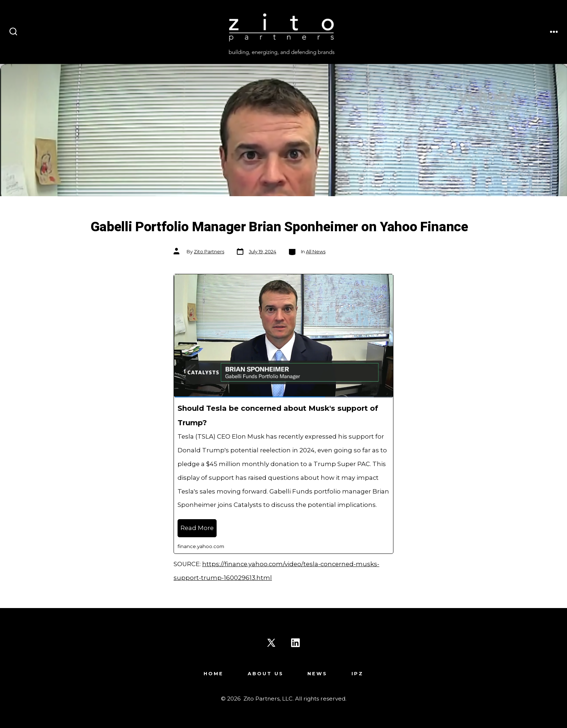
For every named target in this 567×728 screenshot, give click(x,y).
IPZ (357, 674)
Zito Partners (209, 252)
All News (316, 252)
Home (214, 674)
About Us (266, 674)
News (317, 674)
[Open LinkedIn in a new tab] (295, 643)
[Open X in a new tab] (271, 643)
